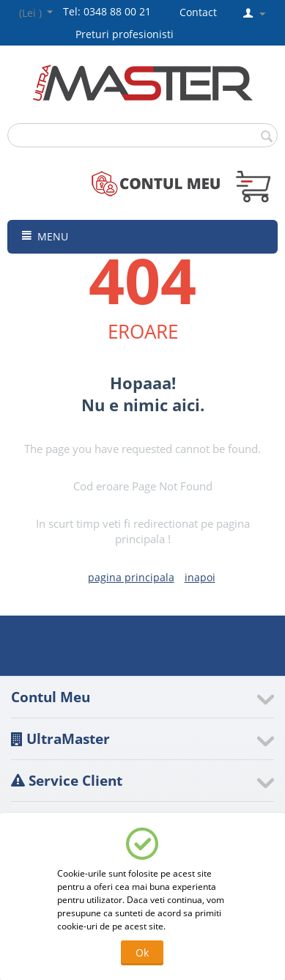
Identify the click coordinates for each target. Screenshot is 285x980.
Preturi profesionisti (127, 34)
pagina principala (131, 577)
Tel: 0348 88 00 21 (107, 11)
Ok (142, 953)
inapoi (200, 577)
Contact (198, 12)
